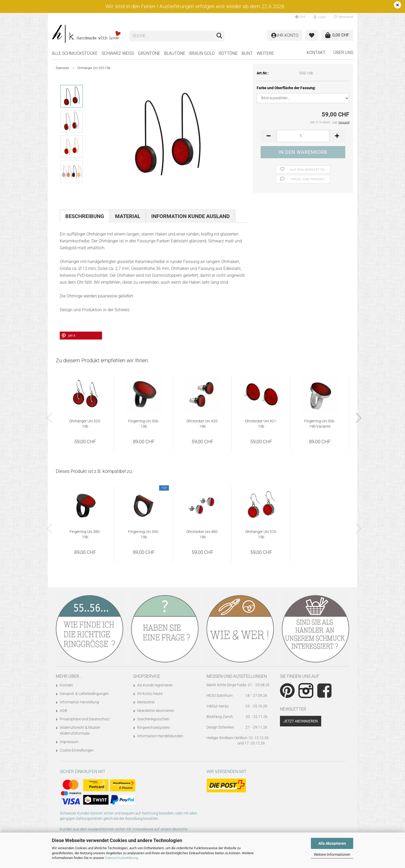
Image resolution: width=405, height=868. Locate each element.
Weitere (265, 53)
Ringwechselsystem (153, 727)
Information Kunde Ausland (190, 216)
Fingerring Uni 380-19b (85, 534)
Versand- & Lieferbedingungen (84, 694)
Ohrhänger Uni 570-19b (261, 534)
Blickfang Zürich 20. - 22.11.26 (237, 717)
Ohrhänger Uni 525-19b (85, 424)
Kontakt (316, 53)
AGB (63, 711)
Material (128, 216)
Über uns (343, 53)
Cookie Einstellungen (77, 750)
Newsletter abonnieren (156, 711)
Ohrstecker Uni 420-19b (202, 424)
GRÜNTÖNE (149, 53)
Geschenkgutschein (153, 719)
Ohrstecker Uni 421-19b (261, 424)
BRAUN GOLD (202, 53)
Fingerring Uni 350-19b (144, 534)
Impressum (69, 742)
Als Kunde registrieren (155, 685)
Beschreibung (85, 216)
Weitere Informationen (332, 855)
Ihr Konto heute (150, 694)
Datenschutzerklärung (121, 858)
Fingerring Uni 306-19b (144, 424)
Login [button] (320, 17)
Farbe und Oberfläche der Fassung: (286, 88)
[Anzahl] (303, 136)
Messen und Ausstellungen (237, 676)
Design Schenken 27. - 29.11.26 (237, 727)
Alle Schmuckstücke (75, 53)
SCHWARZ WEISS (118, 53)
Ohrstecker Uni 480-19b (202, 534)
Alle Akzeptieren (332, 843)
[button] (300, 17)
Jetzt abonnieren (301, 721)
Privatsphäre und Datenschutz (85, 719)
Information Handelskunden (160, 736)
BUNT (247, 53)
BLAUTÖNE (175, 53)
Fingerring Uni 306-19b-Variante (320, 424)
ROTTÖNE (228, 53)
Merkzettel (344, 17)
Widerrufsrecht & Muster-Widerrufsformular (80, 730)
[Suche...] (219, 36)
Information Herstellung (79, 702)
